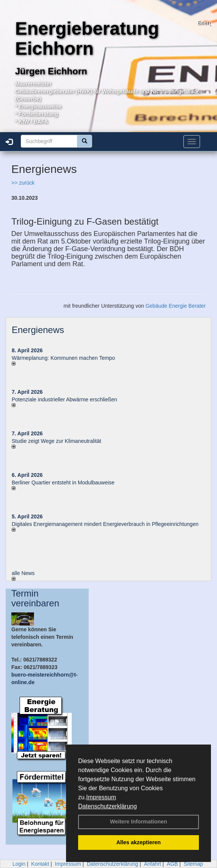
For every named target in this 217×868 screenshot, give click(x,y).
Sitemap (193, 864)
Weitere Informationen (139, 822)
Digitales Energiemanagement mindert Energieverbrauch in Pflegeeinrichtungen (105, 524)
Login (19, 864)
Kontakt (40, 864)
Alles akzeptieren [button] (139, 842)
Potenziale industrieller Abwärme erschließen (64, 399)
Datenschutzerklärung (108, 806)
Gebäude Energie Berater (175, 306)
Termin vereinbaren (35, 598)
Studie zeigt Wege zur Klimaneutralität (56, 441)
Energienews (38, 330)
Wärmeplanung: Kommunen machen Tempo (63, 358)
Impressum (101, 797)
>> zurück (23, 183)
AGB (172, 864)
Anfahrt (152, 864)
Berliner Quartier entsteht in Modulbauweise (63, 483)
